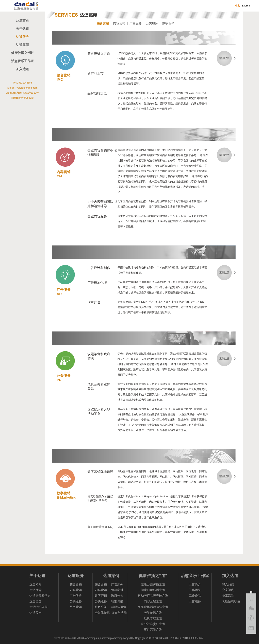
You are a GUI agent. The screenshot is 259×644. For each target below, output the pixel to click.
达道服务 (22, 37)
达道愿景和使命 (40, 596)
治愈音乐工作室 (22, 61)
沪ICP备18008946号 (157, 638)
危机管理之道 (153, 618)
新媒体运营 (119, 607)
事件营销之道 (153, 630)
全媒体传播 (102, 613)
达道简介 (35, 584)
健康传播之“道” (22, 53)
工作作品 (195, 596)
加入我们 (228, 584)
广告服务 (136, 23)
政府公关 (117, 596)
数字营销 (168, 23)
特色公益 (101, 607)
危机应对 (117, 590)
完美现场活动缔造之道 (153, 607)
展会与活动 (119, 613)
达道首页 (22, 21)
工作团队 (195, 590)
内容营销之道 (153, 601)
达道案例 (22, 45)
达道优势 (35, 590)
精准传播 (117, 601)
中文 (238, 6)
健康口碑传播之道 (153, 590)
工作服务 (195, 601)
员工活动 (228, 596)
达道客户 (35, 613)
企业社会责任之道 (153, 624)
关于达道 (22, 29)
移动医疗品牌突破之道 (153, 596)
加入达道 (22, 69)
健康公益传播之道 (153, 584)
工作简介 (195, 584)
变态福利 (228, 590)
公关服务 (152, 23)
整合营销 (103, 23)
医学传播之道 (153, 613)
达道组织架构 (38, 607)
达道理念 (35, 601)
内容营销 (119, 23)
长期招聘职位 (231, 601)
